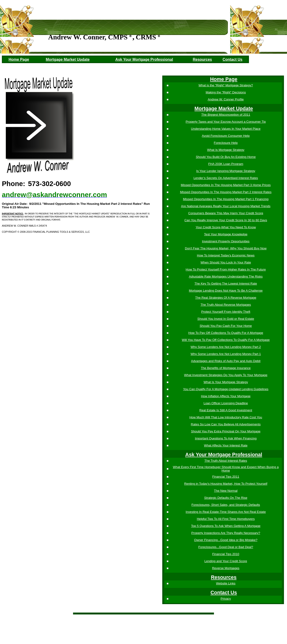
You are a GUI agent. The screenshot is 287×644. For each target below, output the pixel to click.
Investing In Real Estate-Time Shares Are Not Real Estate (225, 512)
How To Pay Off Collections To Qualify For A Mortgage (225, 333)
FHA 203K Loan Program (225, 164)
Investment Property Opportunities (225, 241)
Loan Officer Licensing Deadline (225, 403)
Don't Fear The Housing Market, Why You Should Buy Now (225, 248)
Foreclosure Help (225, 143)
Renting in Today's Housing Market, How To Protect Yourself (225, 484)
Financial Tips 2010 (225, 554)
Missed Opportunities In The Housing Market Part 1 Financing (225, 199)
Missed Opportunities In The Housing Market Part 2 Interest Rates (225, 192)
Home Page (19, 59)
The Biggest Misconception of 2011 (225, 115)
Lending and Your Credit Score (225, 561)
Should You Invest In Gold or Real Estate (225, 319)
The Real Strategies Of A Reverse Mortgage (225, 298)
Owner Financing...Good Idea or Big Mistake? (225, 540)
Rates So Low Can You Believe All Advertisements (225, 424)
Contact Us (233, 59)
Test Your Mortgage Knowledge (225, 234)
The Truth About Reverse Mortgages (225, 305)
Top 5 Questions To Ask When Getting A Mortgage (225, 526)
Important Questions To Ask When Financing (225, 438)
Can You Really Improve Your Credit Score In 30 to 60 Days (225, 220)
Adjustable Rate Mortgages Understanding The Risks (225, 276)
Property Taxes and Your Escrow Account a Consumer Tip (225, 122)
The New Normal (225, 491)
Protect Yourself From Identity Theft (225, 312)
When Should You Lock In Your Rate (225, 262)
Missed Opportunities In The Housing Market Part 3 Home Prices (225, 185)
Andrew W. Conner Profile (225, 99)
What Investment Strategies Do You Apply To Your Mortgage (225, 375)
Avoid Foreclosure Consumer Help (225, 136)
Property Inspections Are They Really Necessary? (225, 533)
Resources (202, 59)
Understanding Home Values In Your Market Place (225, 129)
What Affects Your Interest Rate (225, 445)
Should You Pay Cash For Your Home (225, 326)
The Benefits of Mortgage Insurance (225, 368)
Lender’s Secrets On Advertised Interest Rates (225, 178)
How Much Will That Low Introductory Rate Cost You (225, 417)
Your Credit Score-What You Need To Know (225, 227)
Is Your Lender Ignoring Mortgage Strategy (225, 171)
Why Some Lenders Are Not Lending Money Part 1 (225, 354)
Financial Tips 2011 (225, 477)
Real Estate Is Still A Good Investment (225, 410)
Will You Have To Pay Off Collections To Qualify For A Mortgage (225, 340)
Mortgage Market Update (68, 59)
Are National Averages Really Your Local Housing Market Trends (225, 206)
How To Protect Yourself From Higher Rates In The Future (225, 269)
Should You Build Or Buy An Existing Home (225, 157)
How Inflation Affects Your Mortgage (225, 396)
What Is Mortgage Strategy (225, 150)
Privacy (225, 599)
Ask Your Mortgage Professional (144, 59)
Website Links (225, 583)
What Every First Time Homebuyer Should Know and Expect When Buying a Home (225, 469)
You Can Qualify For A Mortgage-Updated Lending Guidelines (225, 389)
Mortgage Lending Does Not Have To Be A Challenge (225, 291)
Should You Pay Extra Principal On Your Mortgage (225, 431)
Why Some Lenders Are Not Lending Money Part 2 (225, 347)
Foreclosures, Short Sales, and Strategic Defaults (225, 505)
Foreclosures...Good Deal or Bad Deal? (225, 547)
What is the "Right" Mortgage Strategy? (225, 85)
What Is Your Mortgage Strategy (225, 382)
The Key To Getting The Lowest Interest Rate (225, 284)
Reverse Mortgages (225, 568)
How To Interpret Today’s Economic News (225, 255)
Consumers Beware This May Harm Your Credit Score (225, 213)
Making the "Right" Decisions (225, 92)
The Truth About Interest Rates (225, 461)
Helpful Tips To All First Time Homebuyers (225, 519)
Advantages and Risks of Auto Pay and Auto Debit (225, 361)
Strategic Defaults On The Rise (225, 498)
